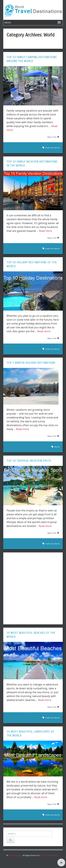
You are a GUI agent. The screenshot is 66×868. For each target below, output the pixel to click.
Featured (49, 148)
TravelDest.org (15, 855)
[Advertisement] (33, 588)
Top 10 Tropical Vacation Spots (29, 461)
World (57, 148)
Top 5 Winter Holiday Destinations (31, 363)
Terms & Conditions (49, 855)
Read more (45, 231)
